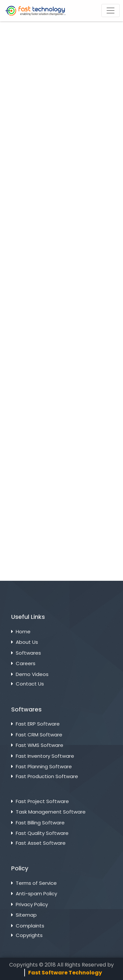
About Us (27, 642)
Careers (26, 663)
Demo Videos (32, 674)
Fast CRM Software (39, 735)
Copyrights (29, 935)
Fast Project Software (42, 801)
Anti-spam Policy (36, 893)
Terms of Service (36, 883)
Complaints (30, 926)
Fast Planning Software (44, 766)
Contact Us (30, 684)
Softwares (28, 653)
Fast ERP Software (38, 724)
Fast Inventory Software (45, 756)
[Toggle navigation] (111, 11)
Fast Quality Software (42, 833)
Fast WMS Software (40, 745)
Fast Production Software (47, 776)
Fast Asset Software (41, 843)
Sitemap (26, 915)
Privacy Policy (32, 904)
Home (23, 632)
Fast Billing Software (40, 823)
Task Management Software (51, 812)
